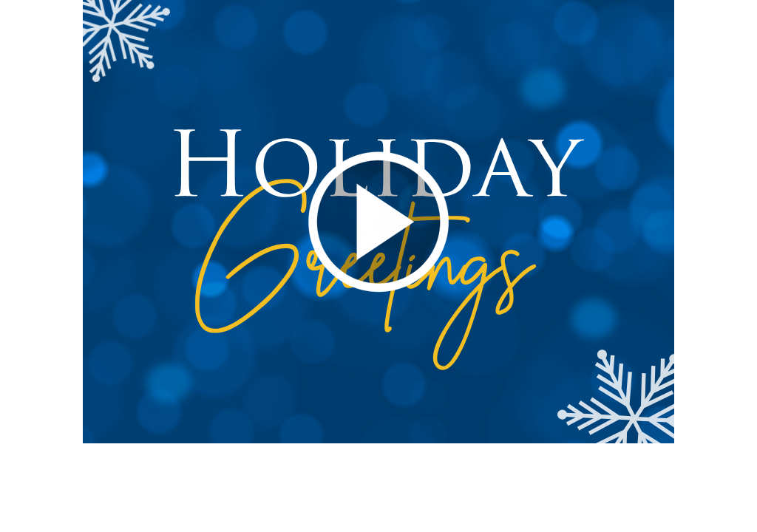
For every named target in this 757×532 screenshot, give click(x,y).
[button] (379, 222)
